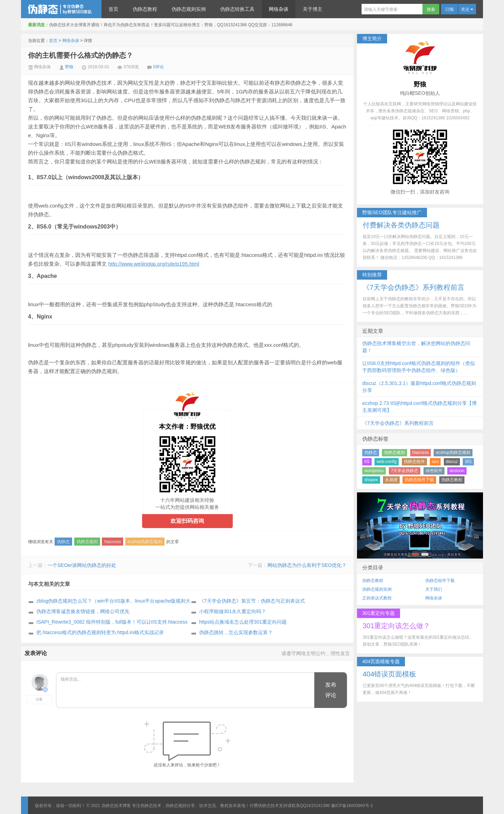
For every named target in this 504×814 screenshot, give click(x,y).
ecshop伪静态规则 (145, 542)
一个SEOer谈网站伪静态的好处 (82, 565)
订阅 (449, 9)
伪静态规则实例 (189, 9)
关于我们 (434, 589)
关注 (467, 9)
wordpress (374, 471)
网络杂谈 (279, 9)
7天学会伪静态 (405, 471)
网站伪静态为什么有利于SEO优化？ (307, 565)
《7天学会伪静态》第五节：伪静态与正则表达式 (252, 601)
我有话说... (186, 690)
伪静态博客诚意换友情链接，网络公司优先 (83, 611)
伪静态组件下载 (419, 480)
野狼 (69, 67)
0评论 (159, 67)
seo (435, 462)
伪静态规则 (87, 542)
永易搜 (391, 480)
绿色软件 (434, 471)
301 (468, 462)
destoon (457, 471)
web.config (387, 462)
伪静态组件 (414, 462)
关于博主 (313, 9)
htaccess (113, 542)
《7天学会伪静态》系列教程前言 (398, 423)
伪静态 (63, 542)
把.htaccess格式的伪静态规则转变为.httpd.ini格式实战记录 (100, 632)
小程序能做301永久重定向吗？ (233, 611)
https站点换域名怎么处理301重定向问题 (243, 622)
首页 (113, 9)
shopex (371, 480)
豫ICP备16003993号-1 (352, 806)
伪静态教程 (145, 9)
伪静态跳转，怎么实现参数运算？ (236, 632)
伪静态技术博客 (61, 9)
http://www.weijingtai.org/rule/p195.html (154, 264)
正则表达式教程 (377, 598)
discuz (452, 462)
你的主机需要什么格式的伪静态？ (80, 55)
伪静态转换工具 (237, 9)
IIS (367, 462)
